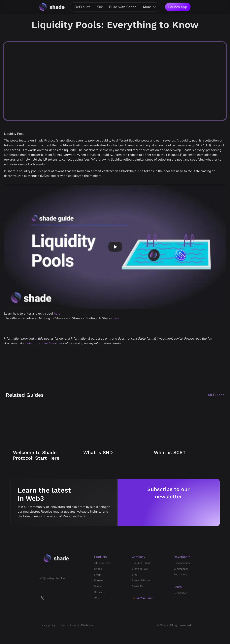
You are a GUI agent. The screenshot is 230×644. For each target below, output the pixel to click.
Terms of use (68, 625)
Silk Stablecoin (103, 563)
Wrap (97, 598)
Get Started (180, 593)
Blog (135, 575)
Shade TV (137, 586)
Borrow (98, 580)
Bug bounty (180, 575)
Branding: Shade (141, 563)
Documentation (182, 563)
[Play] (115, 247)
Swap (97, 575)
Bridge (98, 569)
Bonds (98, 586)
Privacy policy (47, 625)
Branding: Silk (140, 569)
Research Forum (141, 580)
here (57, 314)
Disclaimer (87, 625)
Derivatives (101, 592)
